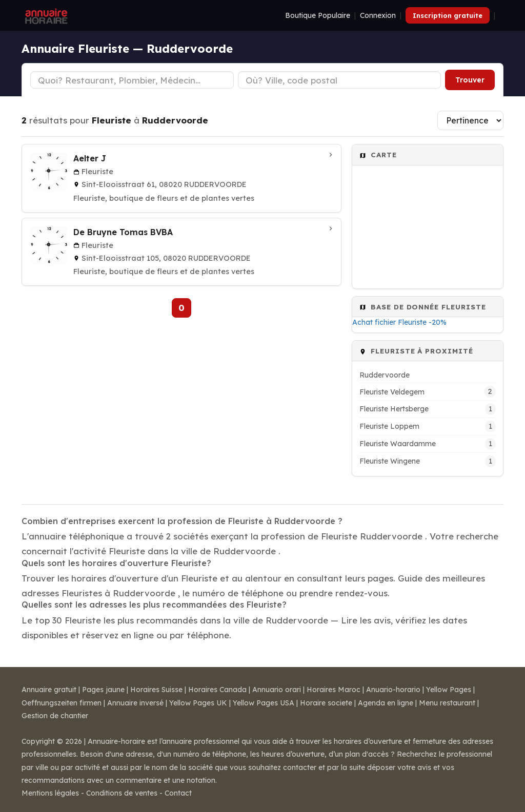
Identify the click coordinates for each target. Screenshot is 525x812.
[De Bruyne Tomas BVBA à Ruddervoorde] (181, 252)
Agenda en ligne (386, 703)
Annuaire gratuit (49, 690)
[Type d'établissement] (132, 80)
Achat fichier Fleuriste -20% (399, 322)
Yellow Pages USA (264, 703)
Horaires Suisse (156, 690)
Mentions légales (50, 793)
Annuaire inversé (135, 703)
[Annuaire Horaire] (45, 15)
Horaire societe (326, 703)
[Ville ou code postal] (340, 80)
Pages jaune (103, 690)
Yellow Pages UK (198, 703)
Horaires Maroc (334, 690)
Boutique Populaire (318, 15)
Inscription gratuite (448, 15)
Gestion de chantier (55, 716)
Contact (178, 793)
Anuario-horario (393, 690)
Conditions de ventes (122, 793)
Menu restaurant (447, 703)
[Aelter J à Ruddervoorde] (181, 178)
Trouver (470, 80)
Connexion (378, 15)
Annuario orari (277, 690)
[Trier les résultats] (470, 120)
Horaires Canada (217, 690)
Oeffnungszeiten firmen (62, 703)
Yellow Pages (449, 690)
